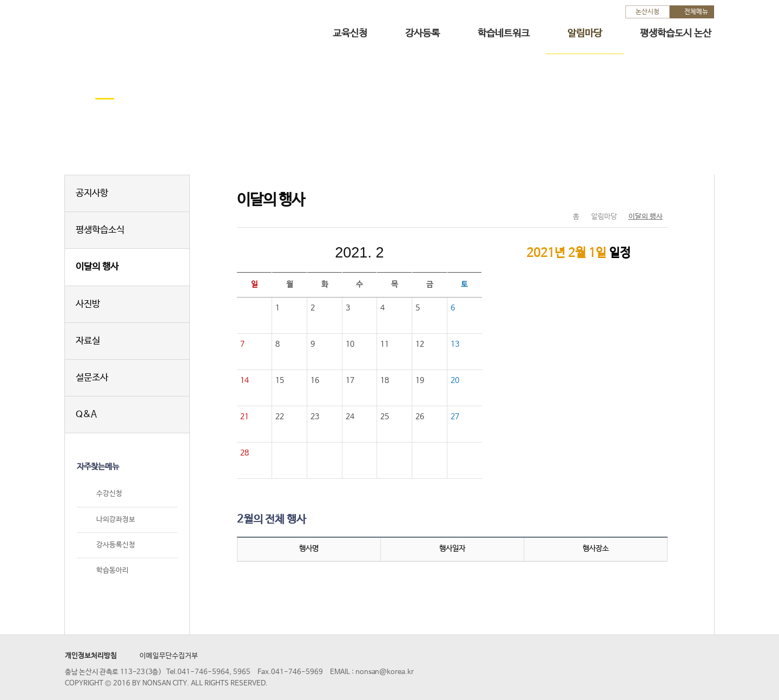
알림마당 (585, 34)
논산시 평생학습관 (141, 26)
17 (350, 380)
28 (245, 453)
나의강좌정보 (116, 520)
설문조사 (92, 378)
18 (385, 380)
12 (420, 344)
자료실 (88, 341)
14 (245, 380)
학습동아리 (113, 570)
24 (350, 417)
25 (385, 417)
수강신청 (109, 494)
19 (420, 380)
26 (420, 417)
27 (455, 417)
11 (385, 344)
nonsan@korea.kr (385, 672)
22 (280, 417)
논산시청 (648, 12)
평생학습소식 (100, 230)
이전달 (287, 253)
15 (280, 380)
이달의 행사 (97, 267)
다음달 (432, 253)
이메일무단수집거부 (169, 656)
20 (455, 380)
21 (245, 417)
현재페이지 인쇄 (655, 194)
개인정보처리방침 (91, 656)
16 (315, 380)
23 (315, 417)
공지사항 (92, 193)
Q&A (86, 415)
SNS (632, 194)
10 (350, 344)
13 (455, 344)
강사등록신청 (116, 545)
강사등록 (422, 34)
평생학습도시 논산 (676, 34)
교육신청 (350, 34)
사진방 (88, 304)
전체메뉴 (696, 12)
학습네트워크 (504, 34)
